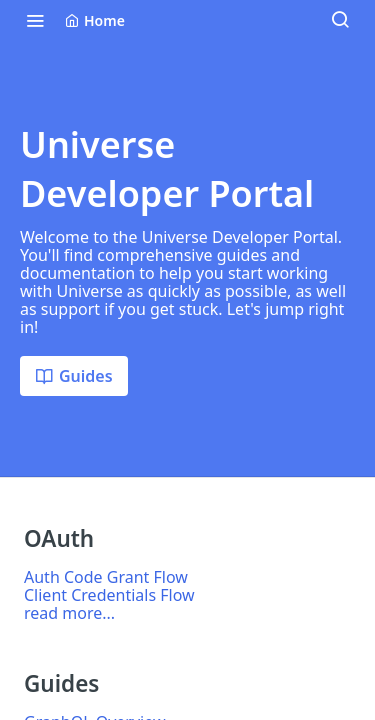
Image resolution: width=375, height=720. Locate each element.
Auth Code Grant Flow (106, 577)
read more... (69, 613)
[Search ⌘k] (340, 20)
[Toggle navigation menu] (35, 20)
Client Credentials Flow (109, 595)
